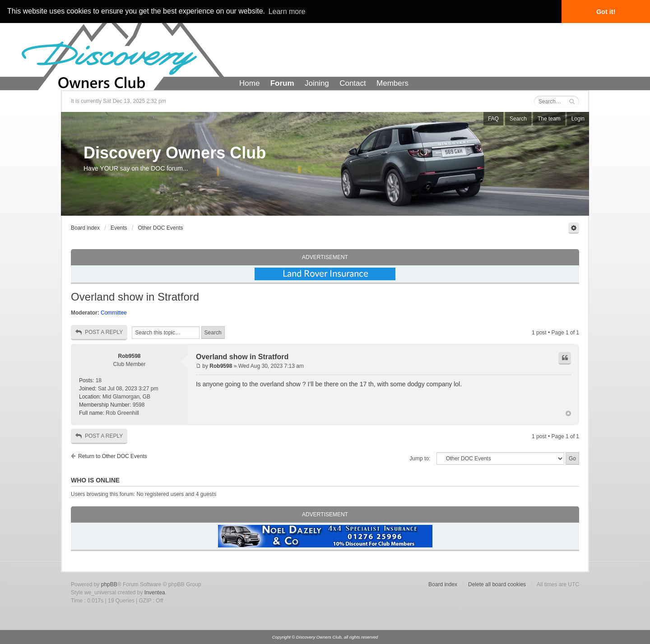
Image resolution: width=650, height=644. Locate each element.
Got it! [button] (606, 12)
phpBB (109, 584)
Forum (282, 83)
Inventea (155, 593)
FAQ (493, 119)
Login (578, 119)
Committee (114, 313)
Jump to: (420, 459)
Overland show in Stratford (135, 297)
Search (518, 119)
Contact (353, 83)
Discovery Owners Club (175, 153)
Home (249, 83)
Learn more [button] (287, 12)
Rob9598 (129, 356)
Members (392, 83)
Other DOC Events (161, 228)
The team (549, 119)
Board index (85, 228)
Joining (317, 83)
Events (119, 228)
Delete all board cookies (497, 584)
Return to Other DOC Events (113, 456)
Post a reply (99, 332)
